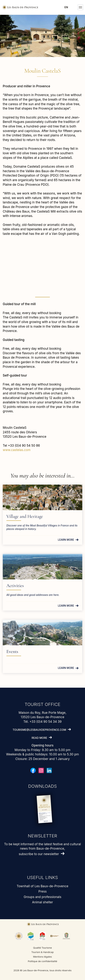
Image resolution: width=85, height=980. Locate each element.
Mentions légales (42, 957)
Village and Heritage (25, 516)
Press (43, 891)
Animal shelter (42, 902)
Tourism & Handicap (42, 952)
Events (12, 652)
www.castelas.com (17, 450)
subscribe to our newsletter (39, 854)
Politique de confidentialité (42, 961)
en (66, 7)
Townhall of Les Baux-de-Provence (42, 886)
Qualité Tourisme (42, 948)
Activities (15, 586)
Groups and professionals (42, 897)
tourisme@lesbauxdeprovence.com (39, 730)
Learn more (66, 540)
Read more (39, 738)
